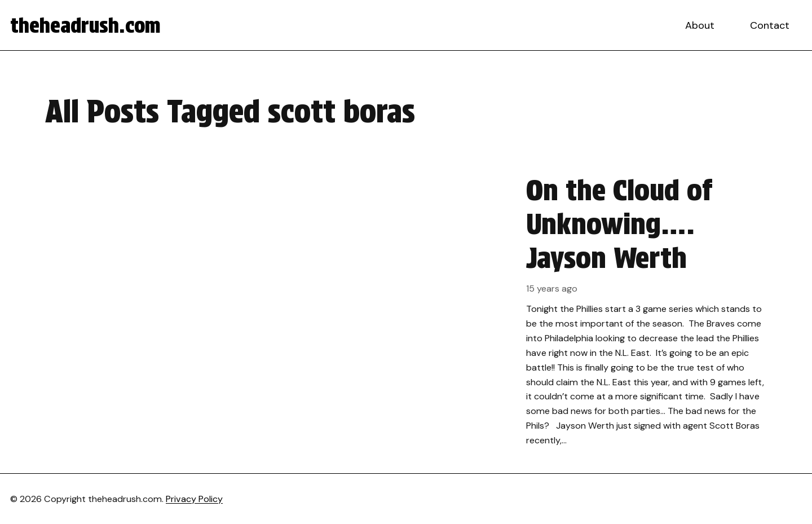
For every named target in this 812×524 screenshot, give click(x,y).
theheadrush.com (85, 25)
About (700, 25)
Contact (770, 25)
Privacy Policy (194, 499)
